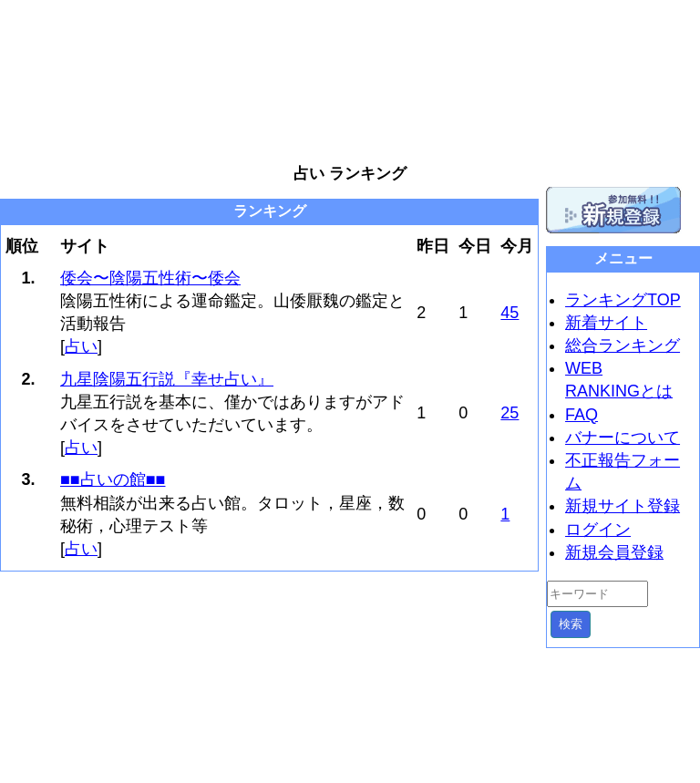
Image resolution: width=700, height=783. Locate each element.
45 (510, 313)
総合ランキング (623, 345)
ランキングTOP (623, 300)
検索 (571, 624)
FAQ (582, 415)
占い (81, 346)
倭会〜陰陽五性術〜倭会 (150, 278)
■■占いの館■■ (113, 479)
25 (510, 413)
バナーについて (623, 438)
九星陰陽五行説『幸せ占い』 (167, 379)
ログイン (598, 530)
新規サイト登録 (623, 506)
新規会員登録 (614, 552)
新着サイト (606, 323)
